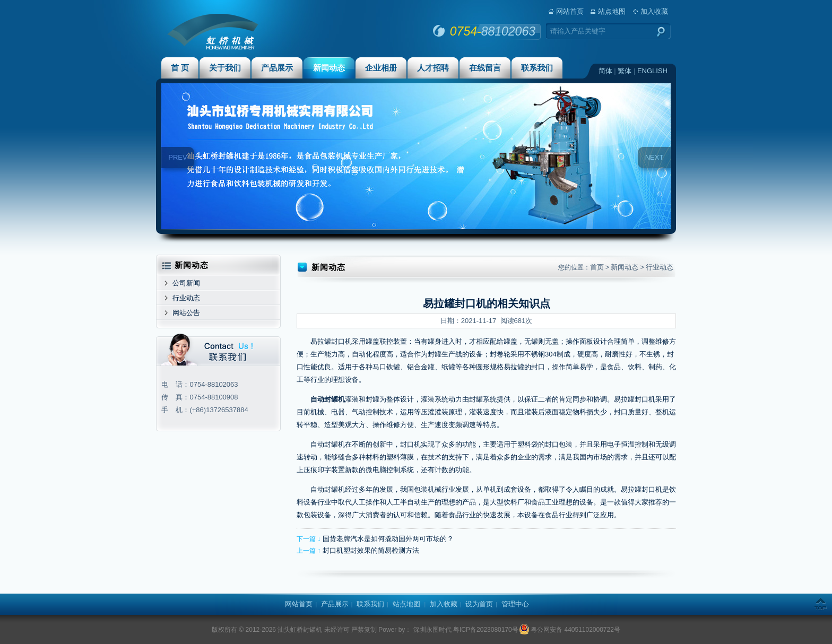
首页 (597, 267)
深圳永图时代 (431, 630)
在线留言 (485, 68)
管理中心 (515, 604)
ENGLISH (652, 71)
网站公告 (186, 313)
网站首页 (570, 11)
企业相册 (381, 68)
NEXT (655, 157)
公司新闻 (186, 283)
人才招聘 (433, 68)
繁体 (625, 71)
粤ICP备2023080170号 (486, 630)
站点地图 (612, 11)
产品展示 (277, 68)
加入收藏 (654, 11)
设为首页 (479, 604)
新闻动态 (329, 68)
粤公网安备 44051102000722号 (570, 630)
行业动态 (186, 298)
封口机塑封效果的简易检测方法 (371, 550)
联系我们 (537, 68)
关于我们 (225, 68)
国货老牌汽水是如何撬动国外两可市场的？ (388, 539)
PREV (177, 157)
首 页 (180, 68)
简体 (605, 71)
